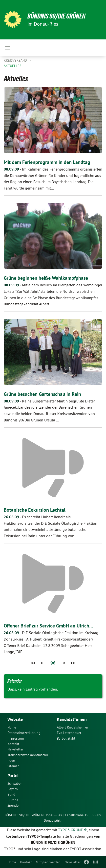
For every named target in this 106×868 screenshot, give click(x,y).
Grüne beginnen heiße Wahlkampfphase (46, 278)
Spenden (14, 805)
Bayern (13, 789)
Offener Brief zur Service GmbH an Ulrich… (48, 626)
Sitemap (13, 766)
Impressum (16, 738)
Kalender (15, 681)
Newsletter (73, 862)
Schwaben (15, 783)
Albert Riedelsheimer (73, 727)
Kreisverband (16, 60)
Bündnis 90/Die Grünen (56, 16)
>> (73, 663)
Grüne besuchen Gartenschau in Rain (42, 394)
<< (33, 663)
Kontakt (26, 862)
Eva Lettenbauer (69, 733)
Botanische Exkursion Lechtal (35, 510)
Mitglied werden (48, 862)
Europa (13, 800)
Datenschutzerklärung (24, 733)
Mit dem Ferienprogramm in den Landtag (47, 162)
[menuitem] (12, 862)
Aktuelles (12, 66)
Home (12, 862)
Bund (11, 794)
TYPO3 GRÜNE (71, 830)
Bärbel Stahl (66, 738)
